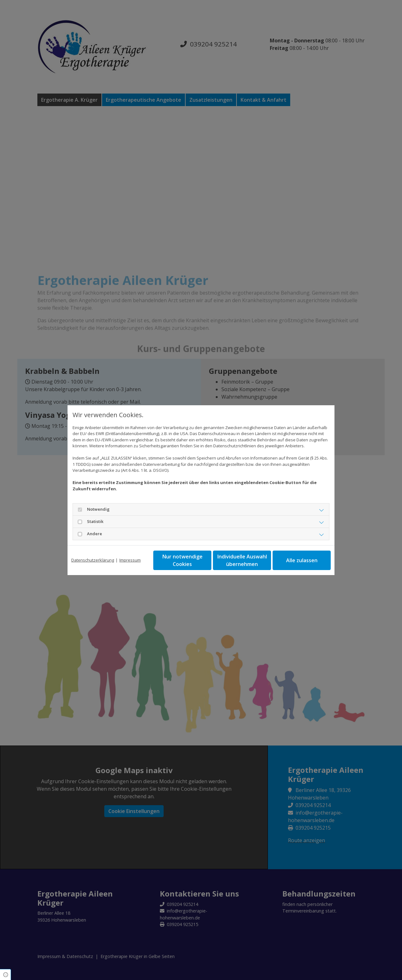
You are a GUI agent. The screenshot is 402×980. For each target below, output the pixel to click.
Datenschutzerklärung (93, 560)
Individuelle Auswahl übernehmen (242, 560)
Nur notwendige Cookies (182, 560)
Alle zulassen (302, 560)
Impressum (130, 560)
